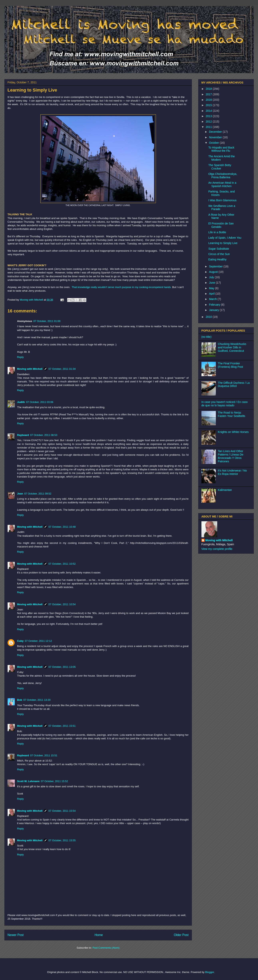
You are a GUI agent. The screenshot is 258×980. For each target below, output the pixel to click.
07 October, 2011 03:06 (40, 402)
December (216, 132)
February (215, 305)
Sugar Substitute (219, 249)
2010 (209, 317)
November (216, 137)
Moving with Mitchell (30, 369)
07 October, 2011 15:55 (62, 840)
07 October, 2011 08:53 (44, 435)
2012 (209, 122)
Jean (20, 494)
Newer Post (16, 935)
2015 (209, 105)
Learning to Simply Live (223, 243)
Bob (20, 700)
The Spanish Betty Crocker (220, 167)
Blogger (210, 972)
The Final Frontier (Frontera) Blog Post (230, 365)
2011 (209, 127)
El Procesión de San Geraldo (221, 225)
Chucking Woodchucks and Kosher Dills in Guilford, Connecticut (232, 347)
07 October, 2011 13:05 (62, 667)
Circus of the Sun (219, 254)
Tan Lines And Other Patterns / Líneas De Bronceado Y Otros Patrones (231, 456)
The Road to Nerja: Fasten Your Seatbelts (232, 414)
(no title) (207, 337)
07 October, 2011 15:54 (62, 811)
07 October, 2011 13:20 (37, 700)
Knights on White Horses (233, 432)
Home (99, 935)
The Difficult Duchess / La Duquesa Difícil (234, 384)
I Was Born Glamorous (222, 200)
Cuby (20, 641)
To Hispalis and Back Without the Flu (221, 149)
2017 (209, 94)
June (212, 283)
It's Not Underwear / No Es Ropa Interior (232, 472)
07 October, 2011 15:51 (62, 726)
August (214, 272)
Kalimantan (225, 490)
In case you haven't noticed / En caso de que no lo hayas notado (225, 404)
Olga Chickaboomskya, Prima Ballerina (223, 176)
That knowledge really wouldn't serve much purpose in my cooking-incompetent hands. (122, 287)
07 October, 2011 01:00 (47, 321)
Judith (21, 402)
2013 (209, 116)
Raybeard (23, 435)
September (216, 266)
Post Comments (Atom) (106, 948)
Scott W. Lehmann (28, 781)
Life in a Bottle (217, 232)
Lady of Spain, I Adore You (225, 238)
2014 (209, 111)
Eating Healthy (217, 259)
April (212, 294)
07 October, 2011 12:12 (38, 641)
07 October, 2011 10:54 (62, 604)
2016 (209, 100)
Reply (20, 357)
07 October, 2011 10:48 (62, 527)
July (212, 277)
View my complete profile (217, 549)
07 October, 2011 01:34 (62, 369)
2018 (209, 89)
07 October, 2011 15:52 (54, 781)
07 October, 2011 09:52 (38, 494)
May (212, 288)
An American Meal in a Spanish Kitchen (222, 184)
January (214, 310)
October (214, 143)
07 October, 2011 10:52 (62, 564)
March (213, 299)
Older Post (181, 935)
